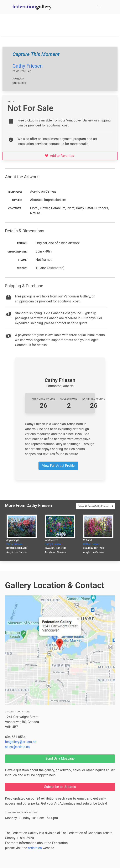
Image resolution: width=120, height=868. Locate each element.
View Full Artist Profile (58, 466)
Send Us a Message (60, 758)
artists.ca (35, 848)
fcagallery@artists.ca (21, 742)
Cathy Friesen (28, 66)
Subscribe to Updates (60, 787)
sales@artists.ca (17, 747)
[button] (100, 7)
